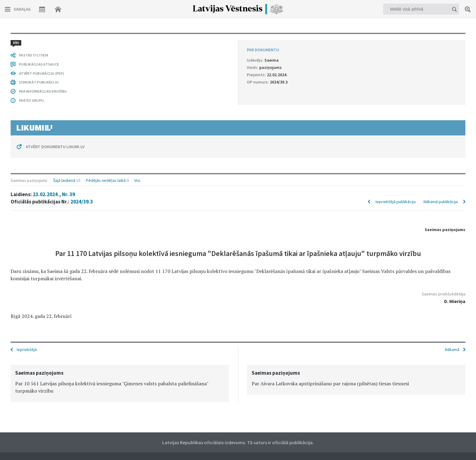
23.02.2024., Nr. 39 (54, 194)
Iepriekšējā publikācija (396, 202)
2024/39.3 (82, 202)
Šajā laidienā (64, 180)
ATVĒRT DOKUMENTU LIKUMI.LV (55, 147)
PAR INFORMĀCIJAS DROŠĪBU (43, 91)
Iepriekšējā (27, 349)
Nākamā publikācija (441, 202)
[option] (120, 383)
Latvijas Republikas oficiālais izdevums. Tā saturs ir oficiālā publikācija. (238, 442)
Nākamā (452, 349)
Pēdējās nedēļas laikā (106, 180)
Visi (137, 180)
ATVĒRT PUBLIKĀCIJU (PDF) (42, 73)
